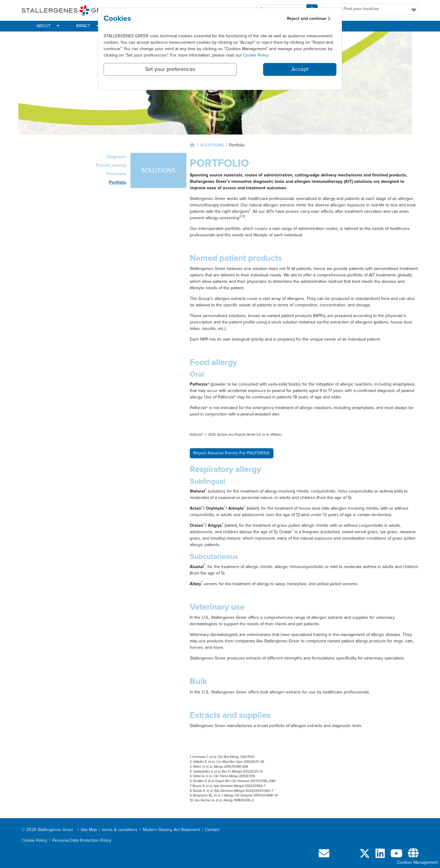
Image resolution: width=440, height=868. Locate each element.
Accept (300, 69)
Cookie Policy (256, 55)
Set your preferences (170, 69)
